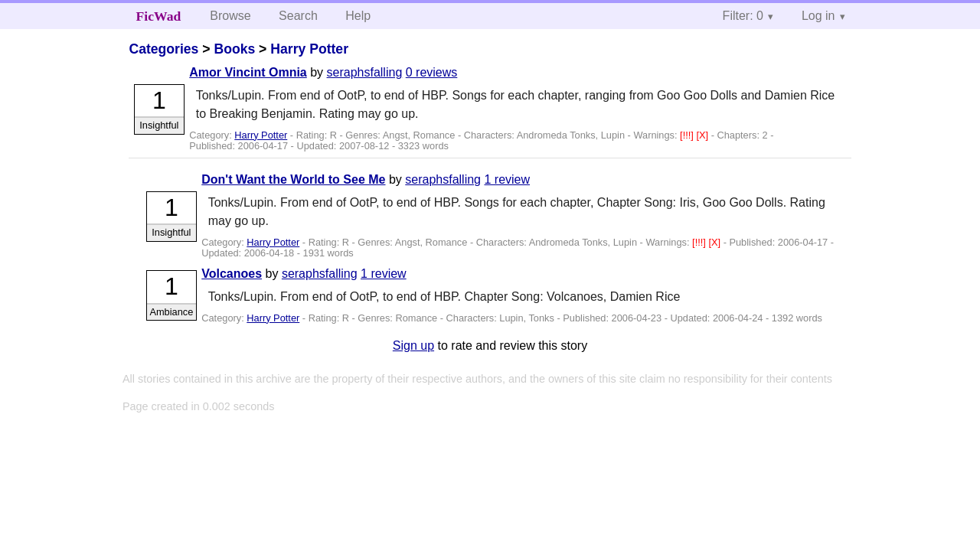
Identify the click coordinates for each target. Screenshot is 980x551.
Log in (818, 16)
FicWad (159, 16)
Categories (163, 49)
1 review (507, 179)
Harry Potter (309, 49)
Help (358, 16)
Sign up (413, 346)
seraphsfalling (365, 72)
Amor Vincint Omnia (248, 72)
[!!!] (688, 135)
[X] (703, 135)
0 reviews (432, 72)
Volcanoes (232, 274)
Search (298, 16)
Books (234, 49)
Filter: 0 (743, 16)
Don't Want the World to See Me (293, 179)
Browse (230, 16)
